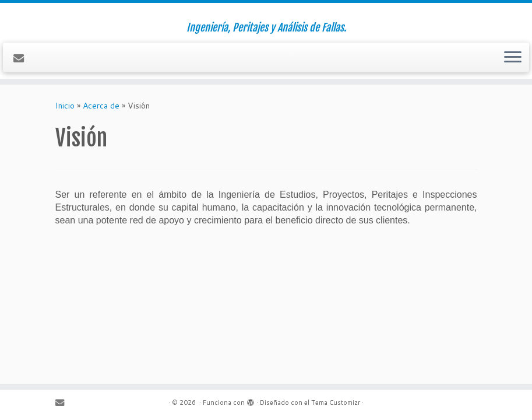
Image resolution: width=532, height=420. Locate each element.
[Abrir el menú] (513, 58)
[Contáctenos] (22, 58)
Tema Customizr (336, 402)
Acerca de (101, 106)
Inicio (65, 106)
